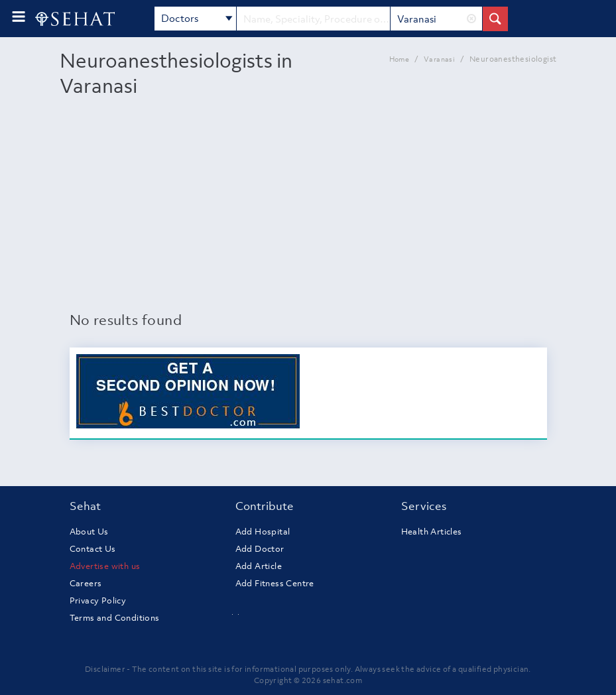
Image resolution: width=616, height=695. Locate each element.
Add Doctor (260, 549)
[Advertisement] (308, 210)
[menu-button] (19, 17)
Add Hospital (263, 532)
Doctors (197, 19)
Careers (86, 583)
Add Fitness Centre (275, 583)
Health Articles (432, 532)
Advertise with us (105, 566)
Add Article (259, 566)
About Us (89, 532)
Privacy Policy (98, 600)
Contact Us (93, 549)
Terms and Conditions (115, 618)
